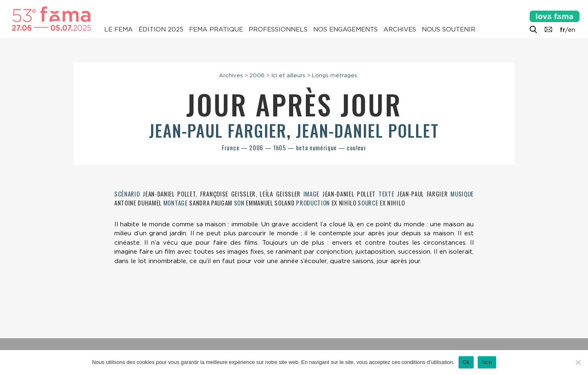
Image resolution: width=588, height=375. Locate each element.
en (572, 30)
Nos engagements (345, 29)
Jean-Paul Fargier (218, 130)
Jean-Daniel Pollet (367, 130)
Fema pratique (216, 29)
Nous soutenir (449, 29)
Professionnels (278, 29)
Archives (400, 29)
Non (487, 362)
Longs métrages (335, 75)
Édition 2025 (161, 29)
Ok (466, 362)
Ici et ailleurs (288, 75)
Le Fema (118, 29)
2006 (257, 75)
